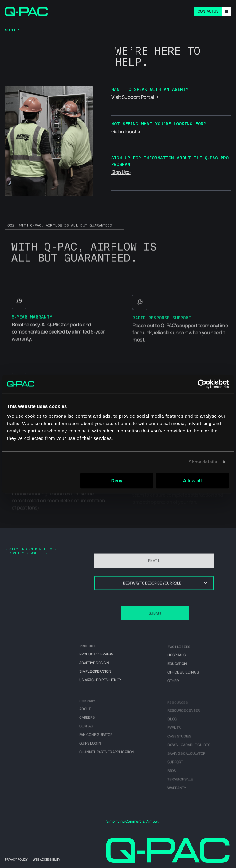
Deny (117, 481)
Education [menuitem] (177, 668)
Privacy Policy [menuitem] (16, 860)
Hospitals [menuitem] (177, 659)
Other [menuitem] (173, 685)
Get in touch (124, 132)
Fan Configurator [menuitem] (96, 740)
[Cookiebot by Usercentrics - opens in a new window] (202, 384)
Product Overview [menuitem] (96, 658)
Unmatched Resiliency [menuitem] (100, 683)
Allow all (192, 481)
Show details (203, 462)
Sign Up (120, 172)
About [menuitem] (85, 714)
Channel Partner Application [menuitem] (107, 757)
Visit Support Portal (133, 97)
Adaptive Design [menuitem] (94, 666)
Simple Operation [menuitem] (95, 674)
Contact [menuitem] (87, 731)
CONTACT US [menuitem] (208, 11)
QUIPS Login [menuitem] (90, 748)
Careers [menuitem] (87, 722)
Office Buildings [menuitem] (183, 677)
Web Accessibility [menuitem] (47, 860)
